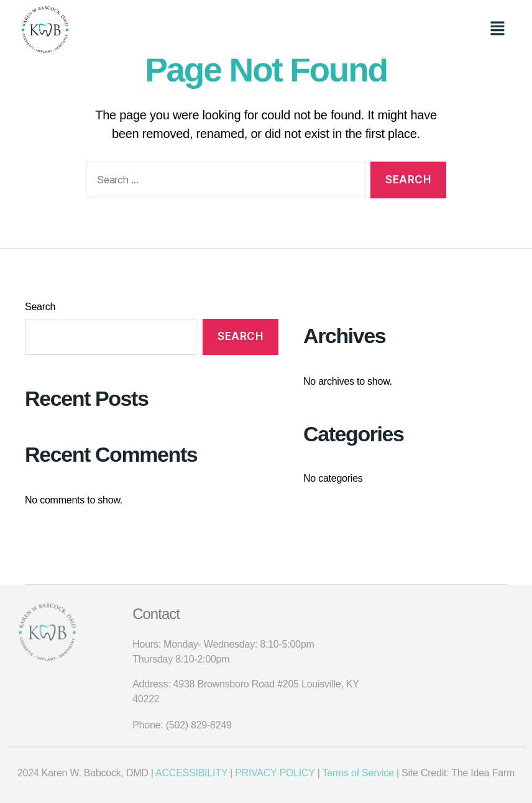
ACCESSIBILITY (193, 773)
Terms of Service (358, 773)
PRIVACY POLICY (275, 773)
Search (40, 307)
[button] (498, 29)
